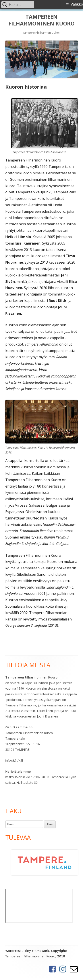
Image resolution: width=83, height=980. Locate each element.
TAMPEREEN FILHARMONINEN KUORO (41, 20)
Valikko (77, 4)
